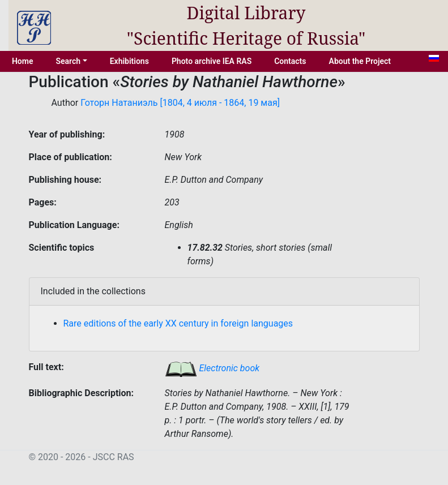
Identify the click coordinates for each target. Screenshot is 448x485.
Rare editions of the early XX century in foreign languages (178, 323)
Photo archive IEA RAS (212, 61)
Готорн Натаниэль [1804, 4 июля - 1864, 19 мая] (180, 103)
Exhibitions (129, 61)
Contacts (290, 61)
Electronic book (212, 368)
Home (23, 61)
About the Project (360, 61)
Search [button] (68, 61)
